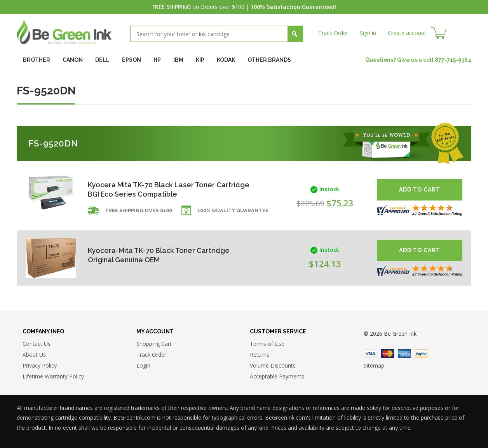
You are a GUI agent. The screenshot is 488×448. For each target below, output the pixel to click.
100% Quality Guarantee (233, 211)
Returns (260, 355)
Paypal (422, 354)
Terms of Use (267, 344)
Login (143, 366)
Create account (407, 33)
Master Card (387, 354)
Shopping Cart (154, 344)
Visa (370, 354)
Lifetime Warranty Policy (53, 377)
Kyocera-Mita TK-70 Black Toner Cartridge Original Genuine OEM (159, 255)
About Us (34, 355)
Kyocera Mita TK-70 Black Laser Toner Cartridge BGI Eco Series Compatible (152, 189)
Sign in (368, 33)
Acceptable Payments (277, 377)
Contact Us (37, 344)
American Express (404, 354)
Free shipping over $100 (139, 211)
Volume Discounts (273, 366)
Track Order (333, 33)
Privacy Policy (40, 366)
